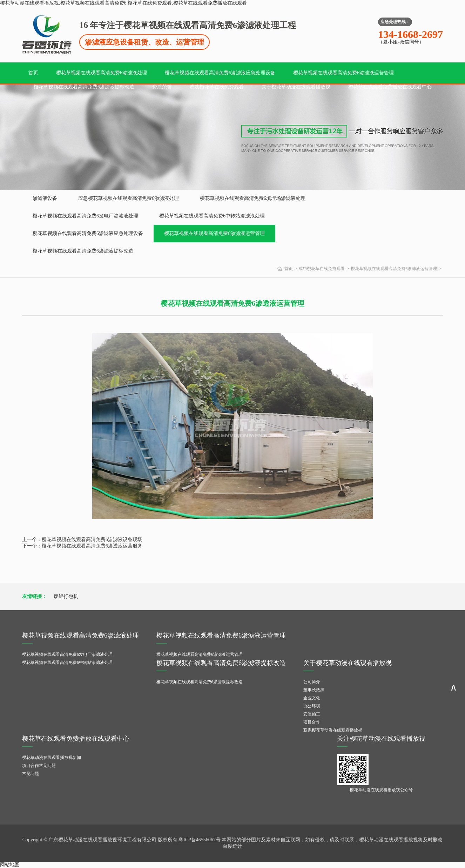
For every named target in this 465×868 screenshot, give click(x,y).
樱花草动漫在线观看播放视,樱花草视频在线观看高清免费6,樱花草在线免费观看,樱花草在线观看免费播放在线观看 (123, 3)
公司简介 (312, 682)
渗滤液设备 (45, 198)
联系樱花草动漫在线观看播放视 (333, 730)
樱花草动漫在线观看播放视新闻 (52, 758)
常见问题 (31, 774)
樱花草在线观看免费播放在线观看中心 (390, 87)
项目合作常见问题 (39, 766)
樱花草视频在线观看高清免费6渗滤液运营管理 (343, 73)
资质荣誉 (162, 87)
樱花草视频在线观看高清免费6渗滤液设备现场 (92, 540)
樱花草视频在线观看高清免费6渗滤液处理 (102, 73)
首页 (33, 73)
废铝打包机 (66, 596)
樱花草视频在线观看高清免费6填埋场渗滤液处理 (253, 198)
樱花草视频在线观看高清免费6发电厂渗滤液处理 (85, 216)
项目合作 (312, 722)
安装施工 (312, 714)
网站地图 (10, 865)
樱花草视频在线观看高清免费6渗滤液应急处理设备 (220, 73)
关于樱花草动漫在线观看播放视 (296, 87)
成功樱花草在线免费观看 (217, 87)
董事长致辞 (314, 690)
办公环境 (312, 706)
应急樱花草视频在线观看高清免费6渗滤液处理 (129, 198)
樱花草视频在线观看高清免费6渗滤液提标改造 (84, 87)
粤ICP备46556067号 (200, 840)
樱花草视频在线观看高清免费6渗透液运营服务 (92, 546)
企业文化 (312, 698)
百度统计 (232, 846)
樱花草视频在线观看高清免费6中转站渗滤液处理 (212, 216)
